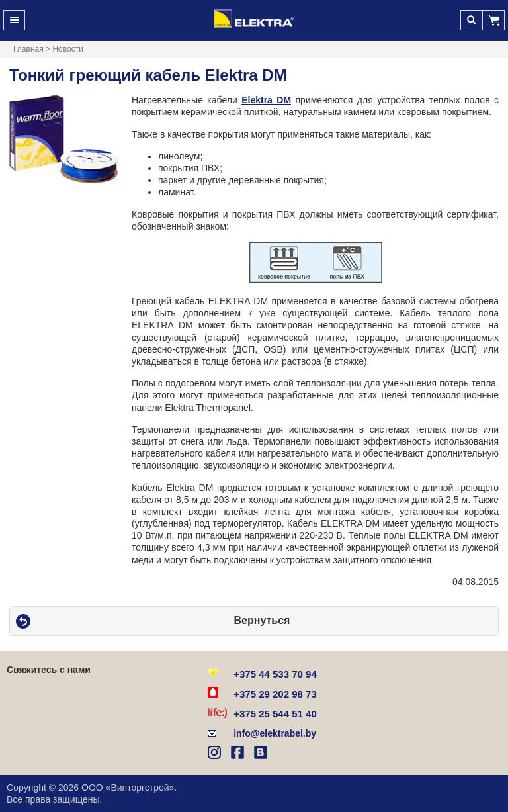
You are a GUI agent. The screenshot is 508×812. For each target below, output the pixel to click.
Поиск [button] (471, 20)
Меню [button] (14, 20)
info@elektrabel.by (275, 733)
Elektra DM (266, 100)
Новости (67, 49)
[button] (494, 20)
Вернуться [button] (262, 620)
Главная (28, 49)
